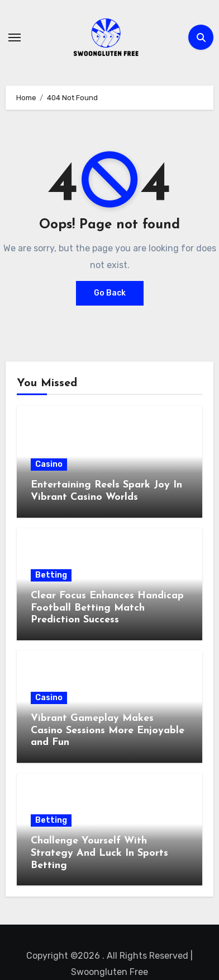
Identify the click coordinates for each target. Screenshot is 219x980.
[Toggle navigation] (15, 37)
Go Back (110, 293)
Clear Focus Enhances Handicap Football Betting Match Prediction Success (107, 608)
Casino (49, 464)
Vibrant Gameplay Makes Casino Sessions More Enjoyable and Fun (108, 730)
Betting (51, 575)
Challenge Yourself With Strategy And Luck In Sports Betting (99, 853)
